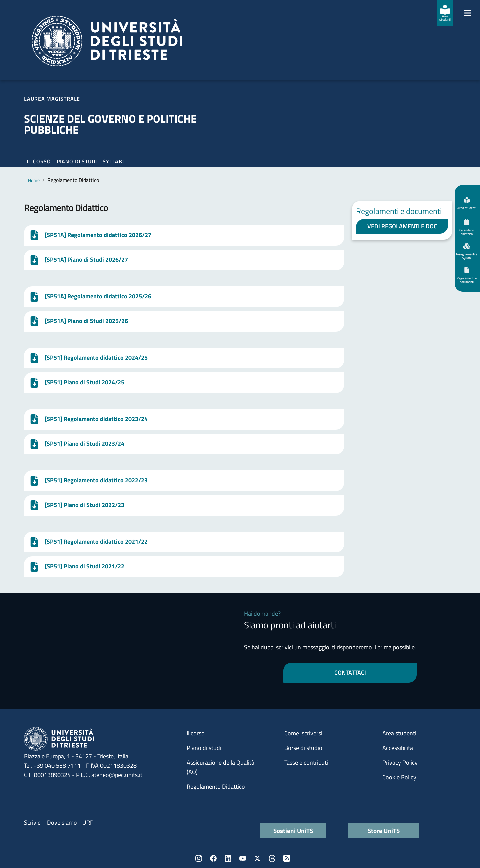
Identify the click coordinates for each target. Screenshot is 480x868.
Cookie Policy (399, 777)
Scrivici (33, 822)
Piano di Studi (77, 161)
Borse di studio (303, 748)
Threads (272, 858)
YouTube (243, 858)
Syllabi (113, 161)
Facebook (213, 858)
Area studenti (399, 733)
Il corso (39, 161)
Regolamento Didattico (216, 786)
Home (34, 180)
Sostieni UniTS (293, 830)
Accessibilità (398, 748)
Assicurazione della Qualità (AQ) (220, 767)
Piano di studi (204, 748)
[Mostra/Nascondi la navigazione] (468, 13)
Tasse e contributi (306, 762)
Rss (287, 858)
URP (88, 822)
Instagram (199, 858)
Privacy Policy (400, 762)
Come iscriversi (303, 733)
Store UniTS (384, 830)
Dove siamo (62, 822)
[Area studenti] (445, 13)
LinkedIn (228, 858)
